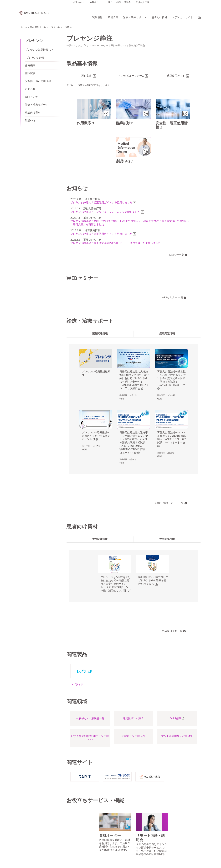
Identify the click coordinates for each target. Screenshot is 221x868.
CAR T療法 (177, 719)
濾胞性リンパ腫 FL (133, 719)
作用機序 (30, 66)
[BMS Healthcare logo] (34, 13)
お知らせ (30, 89)
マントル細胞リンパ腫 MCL (177, 736)
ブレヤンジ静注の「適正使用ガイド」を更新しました (101, 203)
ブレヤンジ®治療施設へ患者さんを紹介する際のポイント (96, 436)
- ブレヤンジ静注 (35, 58)
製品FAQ (30, 121)
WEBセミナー (33, 97)
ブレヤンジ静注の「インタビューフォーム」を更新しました (105, 212)
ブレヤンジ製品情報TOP (39, 50)
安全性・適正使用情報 (38, 82)
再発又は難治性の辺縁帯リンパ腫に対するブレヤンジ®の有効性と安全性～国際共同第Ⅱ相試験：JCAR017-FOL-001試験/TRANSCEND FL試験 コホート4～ (134, 443)
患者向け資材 (33, 113)
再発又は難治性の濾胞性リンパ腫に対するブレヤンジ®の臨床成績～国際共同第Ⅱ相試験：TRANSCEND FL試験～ (171, 379)
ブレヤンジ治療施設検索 (96, 372)
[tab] (100, 334)
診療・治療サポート (37, 105)
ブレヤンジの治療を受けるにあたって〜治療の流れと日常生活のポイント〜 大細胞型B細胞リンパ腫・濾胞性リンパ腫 (116, 584)
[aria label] (199, 18)
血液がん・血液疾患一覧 (90, 719)
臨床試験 (30, 74)
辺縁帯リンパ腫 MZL (133, 736)
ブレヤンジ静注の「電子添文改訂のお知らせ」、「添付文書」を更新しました (116, 243)
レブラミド (77, 685)
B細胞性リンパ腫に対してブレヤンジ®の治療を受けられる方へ (153, 581)
